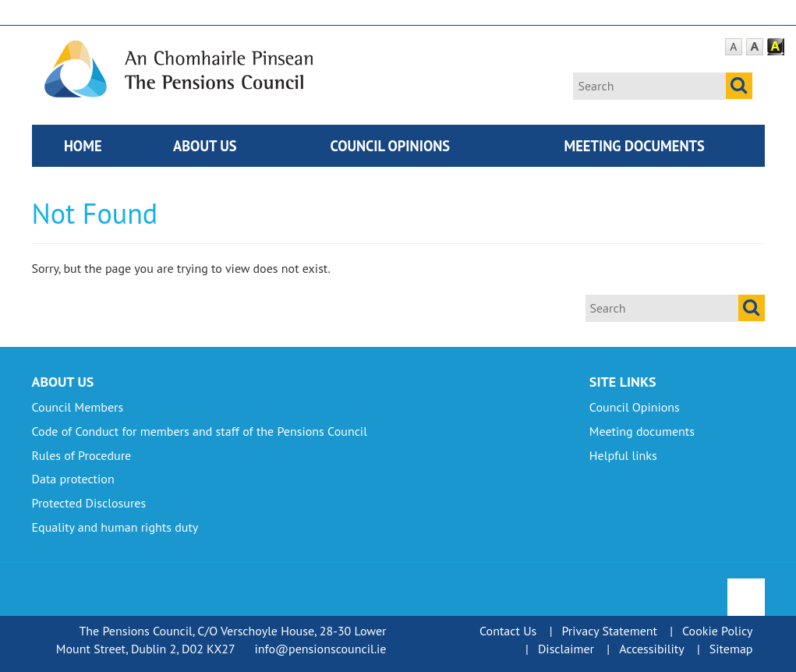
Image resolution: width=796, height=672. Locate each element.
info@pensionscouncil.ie (320, 649)
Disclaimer (566, 649)
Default (734, 47)
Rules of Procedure (82, 455)
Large (755, 47)
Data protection (73, 479)
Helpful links (623, 455)
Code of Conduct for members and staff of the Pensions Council (200, 431)
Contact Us (508, 631)
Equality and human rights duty (115, 527)
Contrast (776, 47)
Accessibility (652, 649)
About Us (205, 146)
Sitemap (731, 649)
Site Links (623, 382)
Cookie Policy (717, 631)
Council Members (78, 407)
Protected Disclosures (89, 503)
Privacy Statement (609, 631)
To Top (747, 587)
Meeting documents (635, 146)
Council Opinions (390, 146)
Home (83, 146)
